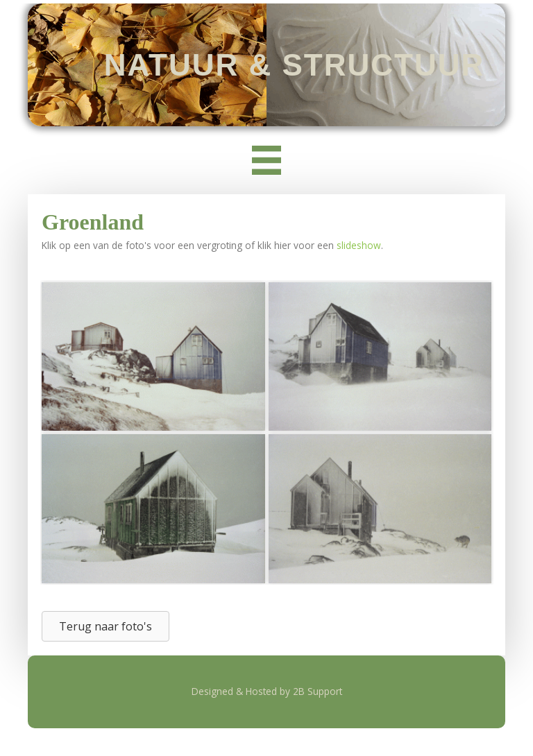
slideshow (359, 245)
